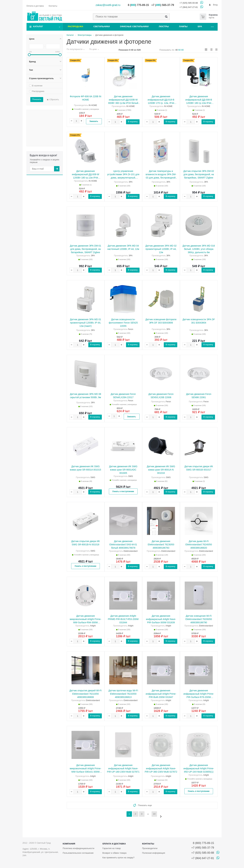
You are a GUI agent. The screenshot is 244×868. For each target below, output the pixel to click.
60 (179, 50)
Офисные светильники (134, 26)
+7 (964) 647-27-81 (189, 7)
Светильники (102, 26)
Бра (200, 26)
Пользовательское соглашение (78, 853)
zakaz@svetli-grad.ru (108, 5)
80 (182, 50)
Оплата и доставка (114, 844)
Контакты (148, 844)
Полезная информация (153, 853)
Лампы (183, 26)
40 (176, 50)
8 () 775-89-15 (138, 5)
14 (154, 814)
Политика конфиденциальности (79, 848)
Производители (150, 848)
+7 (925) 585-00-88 (189, 3)
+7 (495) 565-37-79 (203, 848)
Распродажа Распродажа (50, 112)
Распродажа (76, 26)
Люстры (164, 26)
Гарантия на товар (111, 848)
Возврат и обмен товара (114, 853)
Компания (69, 844)
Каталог (38, 26)
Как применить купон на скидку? (118, 858)
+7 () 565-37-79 (163, 5)
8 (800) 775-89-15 (203, 843)
